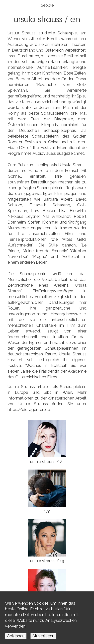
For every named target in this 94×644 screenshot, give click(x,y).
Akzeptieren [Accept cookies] (43, 636)
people (47, 5)
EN (75, 19)
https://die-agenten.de (29, 410)
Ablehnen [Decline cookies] (16, 636)
